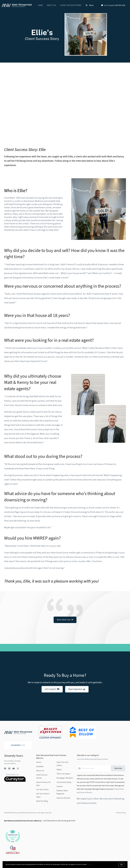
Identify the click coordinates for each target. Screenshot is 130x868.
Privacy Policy (121, 813)
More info (90, 864)
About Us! (51, 5)
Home (40, 5)
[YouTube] (14, 769)
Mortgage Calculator (65, 778)
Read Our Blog (42, 801)
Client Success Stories (71, 5)
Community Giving (64, 782)
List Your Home (42, 790)
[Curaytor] (15, 781)
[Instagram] (18, 769)
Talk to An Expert (63, 774)
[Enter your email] (96, 768)
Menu (90, 5)
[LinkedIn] (9, 769)
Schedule (40, 767)
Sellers (59, 770)
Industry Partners (63, 798)
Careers (60, 786)
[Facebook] (5, 769)
